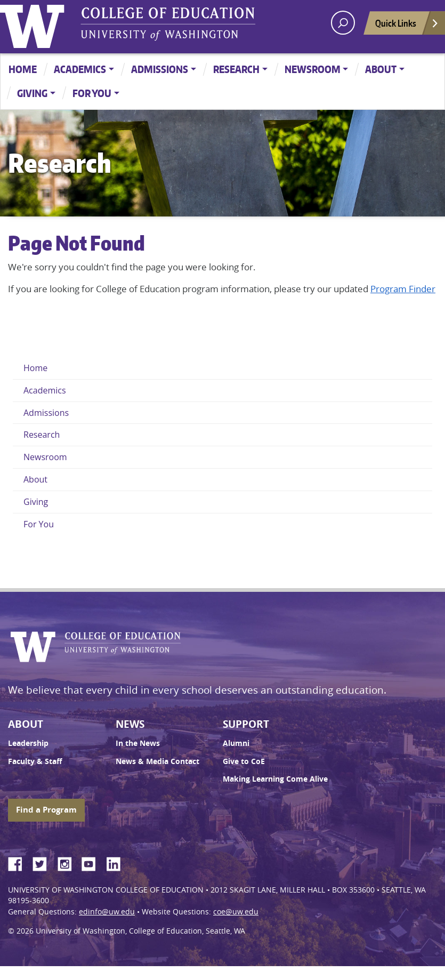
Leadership (28, 743)
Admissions (160, 69)
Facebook (19, 862)
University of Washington (35, 24)
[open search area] (343, 23)
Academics (80, 69)
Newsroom (313, 69)
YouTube (93, 862)
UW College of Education (168, 24)
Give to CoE (244, 761)
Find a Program (46, 810)
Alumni (236, 743)
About (381, 69)
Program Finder (403, 289)
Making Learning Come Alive (275, 779)
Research (236, 69)
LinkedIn (117, 862)
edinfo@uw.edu (107, 912)
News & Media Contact (157, 761)
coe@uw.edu (236, 912)
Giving (32, 93)
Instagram (68, 862)
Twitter (44, 862)
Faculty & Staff (35, 761)
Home (23, 69)
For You (92, 93)
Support (246, 724)
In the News (138, 743)
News (130, 724)
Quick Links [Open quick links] (407, 26)
